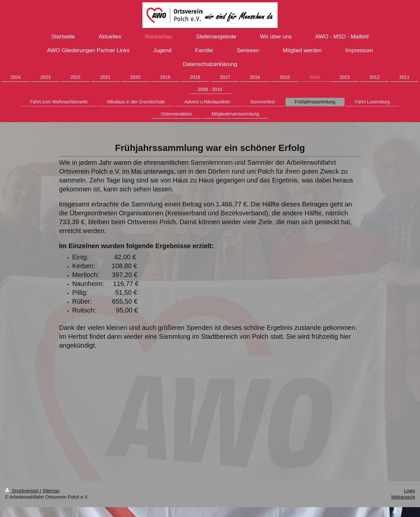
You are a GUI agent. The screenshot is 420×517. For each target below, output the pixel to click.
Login (409, 491)
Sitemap (51, 491)
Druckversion (22, 491)
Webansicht (403, 497)
